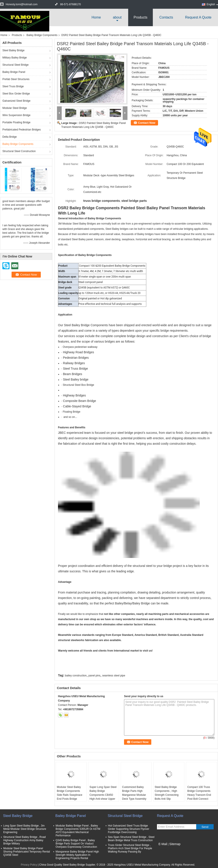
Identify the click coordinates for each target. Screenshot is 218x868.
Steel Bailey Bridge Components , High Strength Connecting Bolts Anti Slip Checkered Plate (167, 795)
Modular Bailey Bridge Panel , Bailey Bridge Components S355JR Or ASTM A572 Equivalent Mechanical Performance (78, 831)
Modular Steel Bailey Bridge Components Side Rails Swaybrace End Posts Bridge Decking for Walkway (70, 795)
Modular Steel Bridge (15, 108)
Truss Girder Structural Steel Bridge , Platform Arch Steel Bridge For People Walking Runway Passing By (130, 848)
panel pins (95, 676)
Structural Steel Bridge (15, 65)
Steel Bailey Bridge (13, 50)
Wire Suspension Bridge (16, 115)
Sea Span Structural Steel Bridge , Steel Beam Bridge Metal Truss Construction (131, 839)
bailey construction (76, 676)
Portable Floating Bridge (16, 122)
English (212, 4)
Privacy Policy (29, 865)
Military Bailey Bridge (15, 58)
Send (205, 827)
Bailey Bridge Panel (14, 72)
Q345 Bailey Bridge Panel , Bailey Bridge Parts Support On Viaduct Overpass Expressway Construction (76, 844)
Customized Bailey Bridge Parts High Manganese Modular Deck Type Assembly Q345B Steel (134, 795)
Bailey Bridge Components (42, 35)
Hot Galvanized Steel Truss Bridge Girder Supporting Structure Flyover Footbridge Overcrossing (129, 829)
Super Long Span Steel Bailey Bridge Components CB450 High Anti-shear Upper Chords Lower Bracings (103, 795)
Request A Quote (198, 17)
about (117, 17)
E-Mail (163, 844)
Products (141, 17)
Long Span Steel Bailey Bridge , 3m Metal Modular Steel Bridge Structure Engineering (25, 829)
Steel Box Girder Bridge (16, 94)
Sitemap (175, 844)
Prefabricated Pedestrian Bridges (22, 130)
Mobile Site (165, 849)
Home (96, 17)
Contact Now (147, 123)
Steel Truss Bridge (13, 86)
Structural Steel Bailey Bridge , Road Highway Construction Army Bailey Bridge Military (25, 840)
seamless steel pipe (114, 676)
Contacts (166, 17)
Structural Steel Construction (19, 151)
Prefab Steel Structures (16, 79)
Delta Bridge (10, 137)
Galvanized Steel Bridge (16, 101)
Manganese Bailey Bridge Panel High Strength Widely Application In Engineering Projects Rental (77, 855)
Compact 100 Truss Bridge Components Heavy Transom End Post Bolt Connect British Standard (199, 795)
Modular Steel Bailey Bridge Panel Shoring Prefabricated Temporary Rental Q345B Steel (27, 852)
